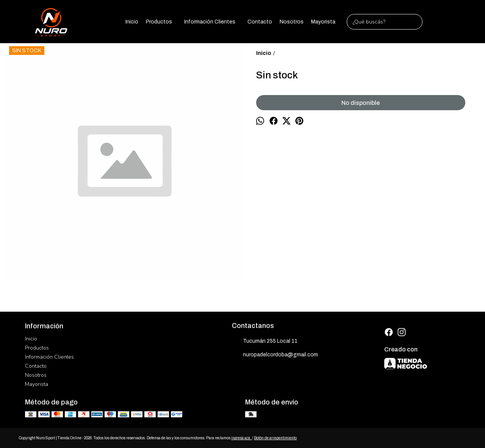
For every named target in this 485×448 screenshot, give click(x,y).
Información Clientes (214, 22)
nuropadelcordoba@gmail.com (275, 355)
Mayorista (323, 22)
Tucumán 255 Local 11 (265, 342)
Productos (163, 22)
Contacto (260, 22)
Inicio (132, 22)
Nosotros (292, 22)
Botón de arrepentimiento (275, 438)
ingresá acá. (242, 438)
